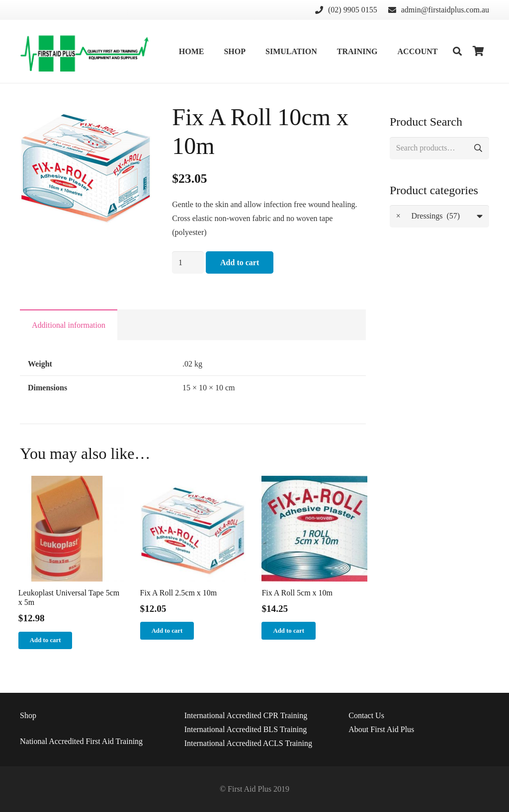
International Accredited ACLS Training (248, 743)
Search (478, 148)
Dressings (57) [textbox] (428, 216)
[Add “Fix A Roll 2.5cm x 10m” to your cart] (167, 631)
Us (366, 715)
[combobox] (439, 216)
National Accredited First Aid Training (81, 741)
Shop (28, 715)
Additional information (69, 325)
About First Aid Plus (381, 729)
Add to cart (240, 262)
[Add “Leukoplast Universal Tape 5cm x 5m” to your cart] (45, 641)
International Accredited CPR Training (246, 715)
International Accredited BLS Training (246, 729)
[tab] (69, 325)
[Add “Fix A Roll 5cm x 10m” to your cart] (289, 631)
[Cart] (478, 51)
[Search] (457, 51)
